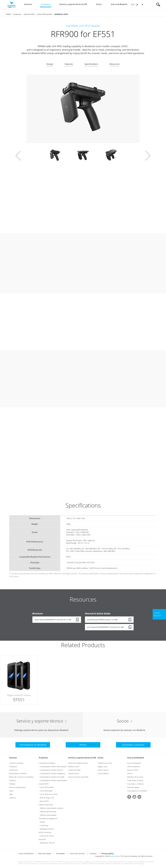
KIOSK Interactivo (45, 832)
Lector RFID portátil (44, 14)
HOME (8, 14)
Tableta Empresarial (46, 805)
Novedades (60, 853)
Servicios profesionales (17, 787)
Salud (11, 791)
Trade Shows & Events (135, 780)
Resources (115, 64)
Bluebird (112, 856)
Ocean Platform (103, 773)
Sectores (13, 758)
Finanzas (12, 784)
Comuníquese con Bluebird (137, 791)
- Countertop (43, 825)
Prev (18, 156)
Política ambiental (134, 767)
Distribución (14, 770)
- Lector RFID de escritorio (48, 794)
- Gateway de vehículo (47, 843)
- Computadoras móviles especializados (53, 780)
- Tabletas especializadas (48, 815)
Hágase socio (103, 767)
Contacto (93, 853)
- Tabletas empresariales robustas (51, 808)
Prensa (130, 773)
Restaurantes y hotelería (18, 773)
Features (69, 64)
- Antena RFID (44, 801)
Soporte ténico (74, 773)
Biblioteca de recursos (135, 777)
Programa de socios (105, 763)
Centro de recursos (77, 853)
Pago (11, 794)
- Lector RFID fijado (46, 791)
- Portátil (42, 822)
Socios (101, 758)
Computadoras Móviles (47, 763)
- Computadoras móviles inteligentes (52, 773)
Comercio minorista (16, 763)
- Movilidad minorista (46, 829)
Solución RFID (29, 14)
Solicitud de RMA (74, 770)
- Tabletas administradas (47, 812)
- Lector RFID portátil (46, 787)
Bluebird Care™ (74, 767)
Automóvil (42, 839)
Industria (12, 798)
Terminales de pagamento (48, 819)
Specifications (91, 64)
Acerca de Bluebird (136, 758)
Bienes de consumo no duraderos (21, 777)
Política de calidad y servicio (78, 763)
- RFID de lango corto (46, 798)
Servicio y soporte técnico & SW (82, 758)
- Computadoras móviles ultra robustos (53, 767)
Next (148, 156)
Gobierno (13, 780)
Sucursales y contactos (136, 784)
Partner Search (103, 770)
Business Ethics (133, 770)
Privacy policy (108, 853)
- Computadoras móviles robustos (51, 770)
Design (50, 64)
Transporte (13, 767)
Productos (17, 14)
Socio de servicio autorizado (78, 777)
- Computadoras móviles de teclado (52, 777)
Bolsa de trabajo (133, 787)
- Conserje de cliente (46, 836)
